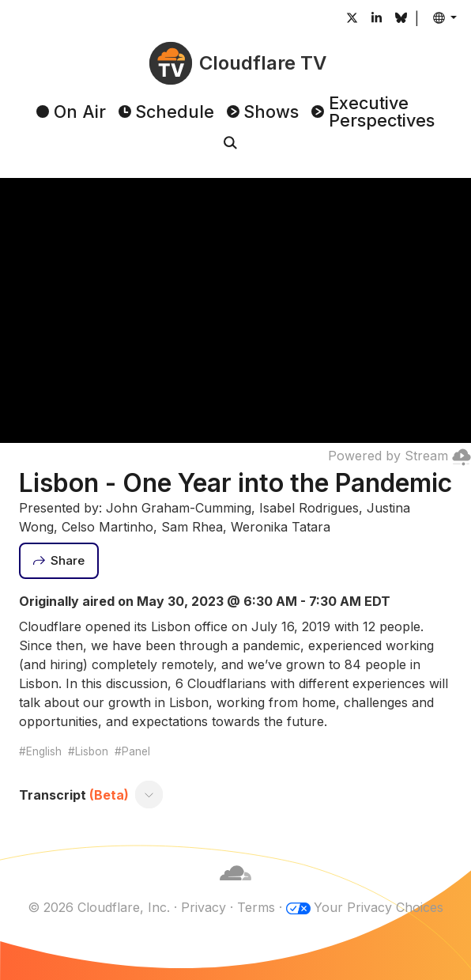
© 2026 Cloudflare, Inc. (99, 907)
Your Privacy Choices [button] (379, 907)
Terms (256, 907)
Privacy (203, 907)
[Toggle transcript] (149, 795)
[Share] (59, 561)
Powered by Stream (399, 456)
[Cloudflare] (236, 888)
